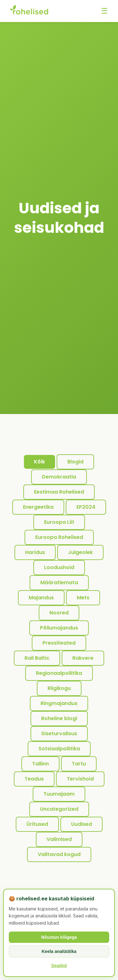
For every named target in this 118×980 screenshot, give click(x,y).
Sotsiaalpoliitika (59, 749)
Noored (59, 613)
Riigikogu (59, 688)
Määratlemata (59, 582)
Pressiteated (59, 643)
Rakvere (83, 658)
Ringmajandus (59, 703)
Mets (83, 598)
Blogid (75, 462)
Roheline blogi (59, 718)
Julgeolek (80, 552)
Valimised (59, 839)
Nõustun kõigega (59, 937)
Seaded (59, 966)
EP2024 (86, 507)
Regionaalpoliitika (59, 673)
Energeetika (38, 507)
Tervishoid (80, 779)
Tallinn (40, 764)
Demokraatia (59, 477)
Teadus (34, 779)
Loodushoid (59, 567)
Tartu (79, 764)
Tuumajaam (59, 794)
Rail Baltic (37, 658)
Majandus (41, 598)
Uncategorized (59, 809)
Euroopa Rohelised (59, 537)
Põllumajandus (59, 628)
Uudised (81, 824)
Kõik (39, 462)
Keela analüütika (59, 951)
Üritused (37, 824)
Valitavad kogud (59, 854)
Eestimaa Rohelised (59, 492)
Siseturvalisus (59, 734)
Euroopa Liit (59, 522)
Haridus (35, 552)
